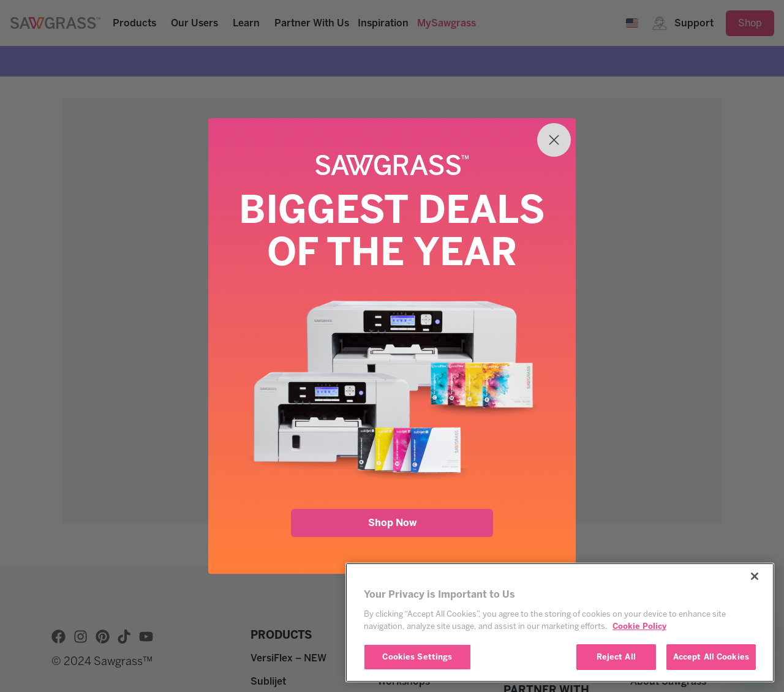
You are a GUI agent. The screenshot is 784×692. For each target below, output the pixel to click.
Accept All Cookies (711, 657)
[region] (560, 622)
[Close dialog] (554, 140)
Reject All (616, 657)
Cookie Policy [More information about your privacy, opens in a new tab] (639, 626)
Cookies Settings (417, 657)
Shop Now (392, 523)
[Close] (755, 576)
